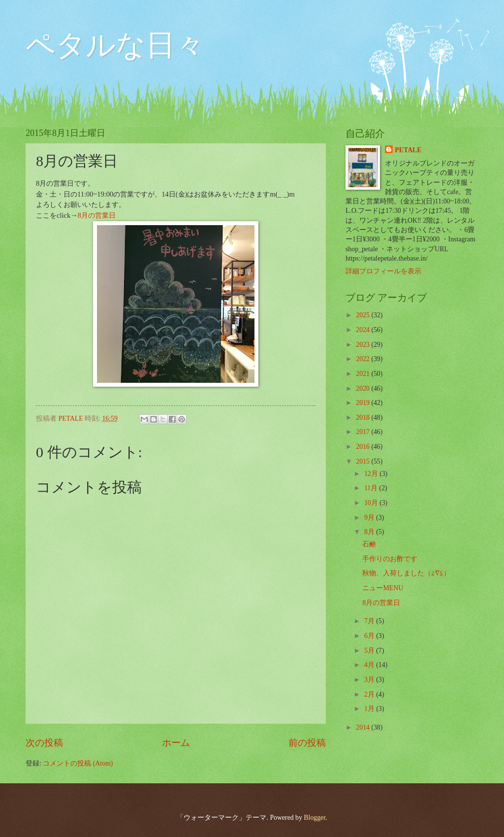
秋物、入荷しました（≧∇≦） (406, 573)
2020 (363, 388)
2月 (370, 694)
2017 (363, 432)
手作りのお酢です (390, 559)
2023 (363, 345)
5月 (370, 651)
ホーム (176, 743)
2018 (363, 418)
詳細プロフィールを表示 (383, 271)
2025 (363, 315)
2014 (363, 727)
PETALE (408, 150)
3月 (370, 680)
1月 (370, 709)
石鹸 (369, 544)
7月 (370, 621)
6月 (370, 636)
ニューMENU (383, 588)
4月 (370, 665)
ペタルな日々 (115, 45)
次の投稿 (44, 743)
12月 (372, 474)
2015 (363, 461)
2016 (363, 447)
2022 (363, 359)
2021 (363, 374)
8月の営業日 (97, 215)
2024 (363, 330)
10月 (372, 503)
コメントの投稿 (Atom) (78, 763)
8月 (370, 532)
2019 (363, 403)
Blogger (315, 818)
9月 (370, 518)
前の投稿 (307, 743)
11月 (372, 488)
